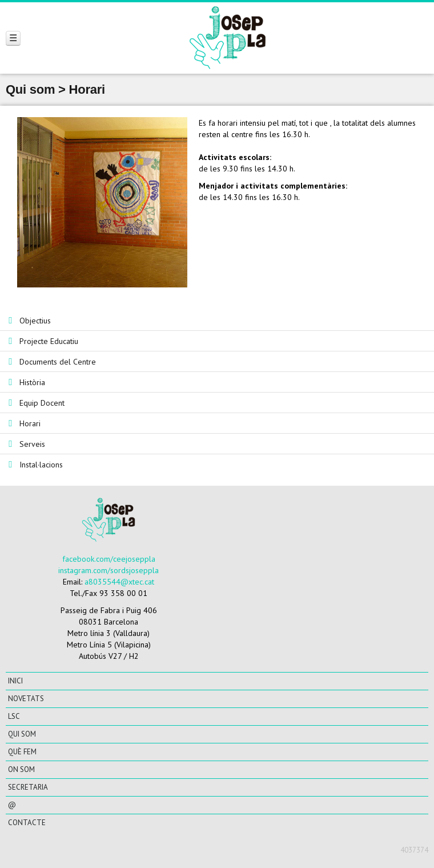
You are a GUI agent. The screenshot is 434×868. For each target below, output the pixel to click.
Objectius (35, 321)
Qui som (22, 734)
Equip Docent (42, 403)
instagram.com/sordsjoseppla (108, 570)
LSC (14, 716)
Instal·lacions (41, 465)
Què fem (22, 752)
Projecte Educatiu (49, 341)
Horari (30, 423)
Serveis (32, 444)
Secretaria (28, 787)
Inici (15, 681)
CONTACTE (27, 823)
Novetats (26, 699)
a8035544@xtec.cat (119, 582)
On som (21, 769)
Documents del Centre (58, 362)
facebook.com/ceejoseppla (109, 559)
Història (32, 382)
